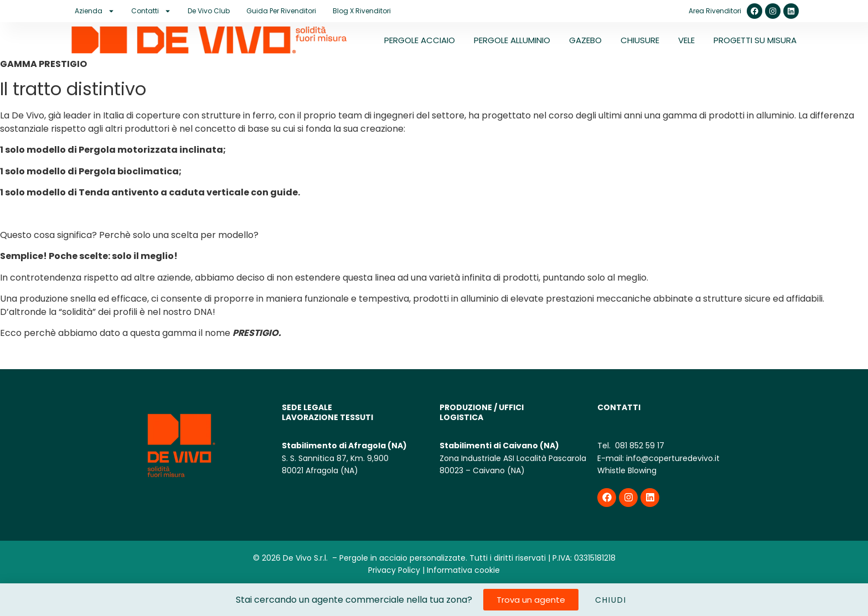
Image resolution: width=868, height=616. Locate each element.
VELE (686, 40)
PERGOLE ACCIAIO (420, 40)
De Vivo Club (209, 11)
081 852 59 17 (639, 446)
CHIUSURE (640, 40)
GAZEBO (585, 40)
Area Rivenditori (715, 11)
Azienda (95, 11)
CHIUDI (611, 600)
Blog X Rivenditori (362, 11)
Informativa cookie (463, 570)
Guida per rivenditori (281, 11)
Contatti (151, 11)
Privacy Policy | (396, 570)
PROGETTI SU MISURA (755, 40)
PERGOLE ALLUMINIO (512, 40)
